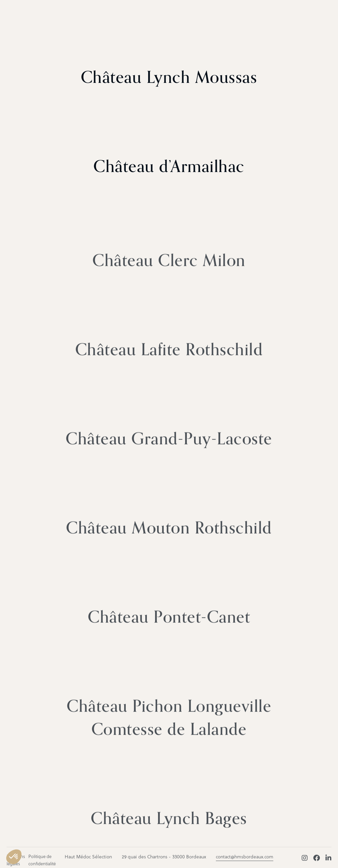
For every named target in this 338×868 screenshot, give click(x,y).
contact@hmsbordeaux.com (245, 860)
